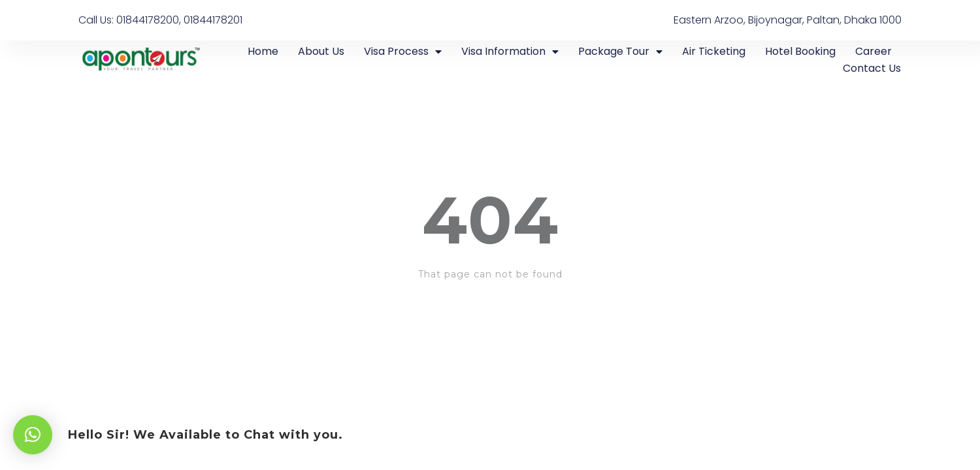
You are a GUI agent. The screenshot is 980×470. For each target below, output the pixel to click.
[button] (33, 435)
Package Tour (620, 52)
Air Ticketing (714, 51)
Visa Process (403, 52)
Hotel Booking (800, 51)
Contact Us (872, 68)
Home (263, 51)
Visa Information (510, 52)
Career (874, 51)
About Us (321, 51)
